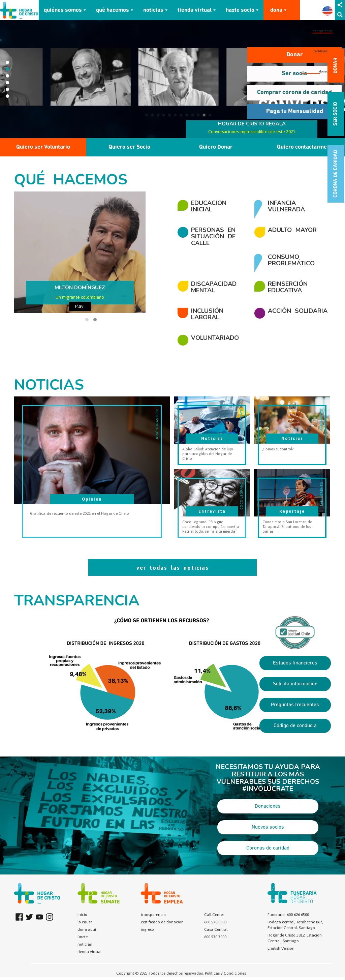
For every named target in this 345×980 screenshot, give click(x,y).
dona (276, 10)
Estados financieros (295, 663)
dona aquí (87, 929)
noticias (153, 10)
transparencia (322, 31)
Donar (295, 55)
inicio (82, 915)
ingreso (147, 929)
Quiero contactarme (302, 147)
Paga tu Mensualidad (295, 111)
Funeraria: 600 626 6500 (288, 915)
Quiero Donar (216, 147)
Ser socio (294, 74)
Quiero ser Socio (129, 147)
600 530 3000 (215, 937)
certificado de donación (162, 922)
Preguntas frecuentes (295, 705)
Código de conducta (295, 726)
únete (83, 937)
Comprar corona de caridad (294, 93)
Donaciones (268, 806)
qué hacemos (113, 10)
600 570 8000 (215, 922)
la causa (85, 922)
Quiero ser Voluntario (43, 147)
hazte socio (240, 10)
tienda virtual (195, 10)
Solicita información (295, 684)
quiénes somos (63, 10)
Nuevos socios (268, 827)
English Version (281, 948)
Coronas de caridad (268, 848)
